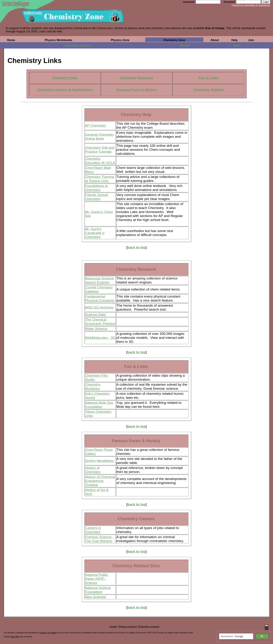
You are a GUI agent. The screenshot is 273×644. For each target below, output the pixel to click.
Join (251, 40)
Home (11, 40)
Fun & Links (208, 78)
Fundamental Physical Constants (100, 298)
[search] (236, 636)
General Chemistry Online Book (99, 137)
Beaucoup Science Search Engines (99, 280)
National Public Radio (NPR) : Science (96, 579)
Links (237, 46)
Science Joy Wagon (48, 633)
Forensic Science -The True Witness (99, 539)
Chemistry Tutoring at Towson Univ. (99, 179)
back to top (136, 247)
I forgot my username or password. (251, 5)
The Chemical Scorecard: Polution (100, 322)
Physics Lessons (128, 627)
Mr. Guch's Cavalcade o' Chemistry (95, 233)
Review (185, 46)
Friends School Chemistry (96, 197)
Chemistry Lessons (78, 46)
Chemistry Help (65, 78)
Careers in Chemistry (93, 530)
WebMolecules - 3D (100, 338)
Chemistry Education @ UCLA (100, 161)
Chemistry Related (208, 90)
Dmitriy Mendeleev (100, 461)
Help (235, 40)
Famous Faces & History (136, 90)
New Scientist (95, 597)
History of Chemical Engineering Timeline (100, 481)
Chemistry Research (136, 78)
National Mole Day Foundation (99, 405)
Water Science (96, 329)
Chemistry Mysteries (93, 387)
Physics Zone (120, 40)
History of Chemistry (93, 470)
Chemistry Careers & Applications (65, 90)
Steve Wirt (15, 637)
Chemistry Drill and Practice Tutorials (100, 150)
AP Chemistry (95, 126)
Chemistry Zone (174, 40)
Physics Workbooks (58, 40)
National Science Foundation (98, 590)
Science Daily (95, 314)
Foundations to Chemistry (96, 188)
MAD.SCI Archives (99, 307)
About (215, 40)
